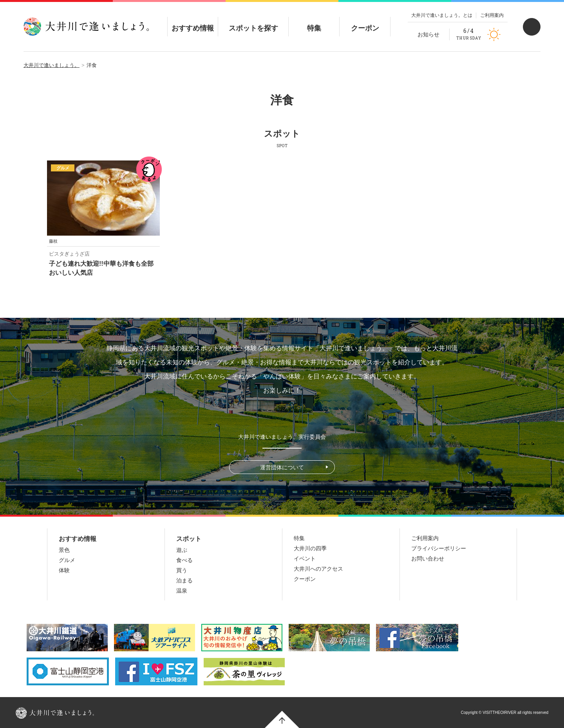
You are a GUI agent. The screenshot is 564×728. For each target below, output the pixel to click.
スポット (189, 539)
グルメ (67, 560)
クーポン (365, 22)
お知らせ (428, 34)
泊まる (184, 580)
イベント (305, 559)
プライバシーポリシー (439, 548)
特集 (314, 22)
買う (182, 570)
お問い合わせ (428, 559)
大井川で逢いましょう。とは (442, 15)
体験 (64, 570)
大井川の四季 (310, 548)
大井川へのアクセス (318, 569)
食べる (184, 560)
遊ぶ (182, 550)
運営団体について (282, 467)
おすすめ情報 (193, 22)
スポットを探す (253, 22)
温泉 (182, 591)
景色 (64, 550)
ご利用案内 (492, 15)
